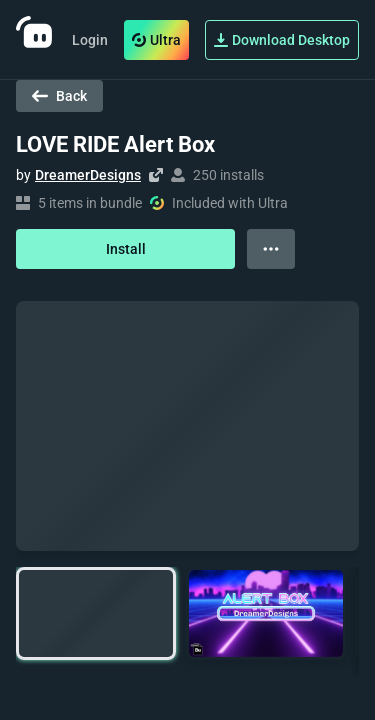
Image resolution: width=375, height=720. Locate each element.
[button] (96, 613)
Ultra (156, 40)
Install (126, 249)
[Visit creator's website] (156, 175)
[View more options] (271, 249)
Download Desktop (282, 40)
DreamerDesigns (88, 175)
